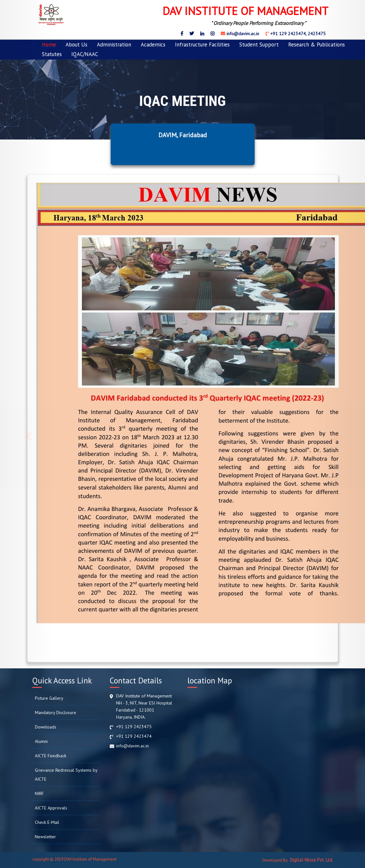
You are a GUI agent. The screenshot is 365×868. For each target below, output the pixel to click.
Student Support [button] (259, 44)
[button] (27, 434)
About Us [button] (76, 44)
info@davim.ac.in (242, 34)
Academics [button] (153, 44)
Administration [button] (114, 44)
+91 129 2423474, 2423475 (297, 34)
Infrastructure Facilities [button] (202, 44)
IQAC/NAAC (85, 54)
